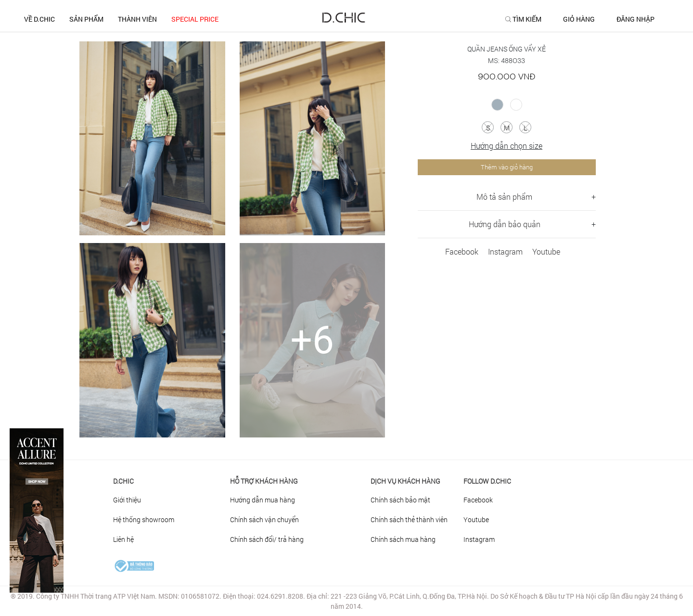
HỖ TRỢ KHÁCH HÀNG (264, 481)
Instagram (505, 251)
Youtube (546, 251)
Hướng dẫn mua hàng (263, 500)
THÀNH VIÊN (137, 19)
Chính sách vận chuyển (264, 520)
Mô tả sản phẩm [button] (504, 197)
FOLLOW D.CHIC (487, 481)
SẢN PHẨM (86, 19)
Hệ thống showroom (144, 520)
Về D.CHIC (39, 19)
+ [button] (594, 197)
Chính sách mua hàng (403, 539)
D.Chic (123, 481)
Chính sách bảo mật (400, 500)
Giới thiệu (127, 500)
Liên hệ (123, 539)
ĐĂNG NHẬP (635, 19)
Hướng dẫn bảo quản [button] (505, 224)
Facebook (462, 251)
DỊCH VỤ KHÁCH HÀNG (405, 481)
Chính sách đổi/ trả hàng (267, 539)
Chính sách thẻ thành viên (409, 520)
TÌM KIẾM (527, 19)
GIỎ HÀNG (579, 19)
